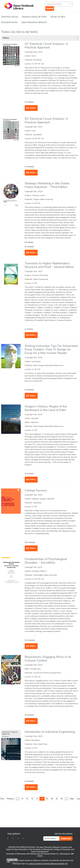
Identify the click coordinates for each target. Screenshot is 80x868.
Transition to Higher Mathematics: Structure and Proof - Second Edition (49, 265)
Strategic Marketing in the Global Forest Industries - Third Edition (47, 185)
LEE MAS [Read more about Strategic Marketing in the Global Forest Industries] (30, 253)
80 (52, 799)
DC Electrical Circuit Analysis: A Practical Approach (46, 121)
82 (62, 799)
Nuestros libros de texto (34, 17)
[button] (40, 38)
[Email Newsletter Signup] (51, 838)
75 (27, 799)
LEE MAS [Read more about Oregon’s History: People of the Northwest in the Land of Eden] (30, 480)
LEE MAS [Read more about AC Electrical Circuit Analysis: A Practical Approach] (30, 108)
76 (32, 799)
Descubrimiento (9, 22)
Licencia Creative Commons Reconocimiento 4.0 (48, 864)
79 (47, 799)
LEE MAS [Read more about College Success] (30, 548)
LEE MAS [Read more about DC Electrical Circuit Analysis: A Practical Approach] (30, 173)
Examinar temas (10, 17)
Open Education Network (34, 22)
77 (37, 799)
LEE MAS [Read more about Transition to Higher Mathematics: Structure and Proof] (30, 335)
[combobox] (58, 4)
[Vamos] (50, 9)
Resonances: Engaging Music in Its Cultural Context (48, 659)
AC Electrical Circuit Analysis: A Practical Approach (46, 46)
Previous (10, 799)
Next (72, 799)
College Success (36, 490)
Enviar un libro (58, 17)
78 (42, 799)
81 (57, 799)
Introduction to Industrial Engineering (50, 732)
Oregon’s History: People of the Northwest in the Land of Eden (46, 408)
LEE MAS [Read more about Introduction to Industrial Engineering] (30, 787)
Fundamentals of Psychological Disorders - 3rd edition (46, 561)
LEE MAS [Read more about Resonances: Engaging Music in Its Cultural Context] (30, 721)
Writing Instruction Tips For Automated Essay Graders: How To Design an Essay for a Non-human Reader (51, 349)
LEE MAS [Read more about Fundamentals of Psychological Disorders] (30, 646)
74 (22, 799)
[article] (40, 77)
